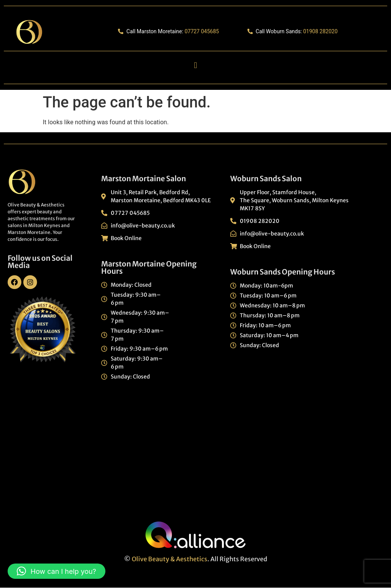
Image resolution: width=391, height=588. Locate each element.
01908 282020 (320, 31)
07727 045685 (202, 31)
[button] (195, 66)
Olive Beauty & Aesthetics (170, 559)
